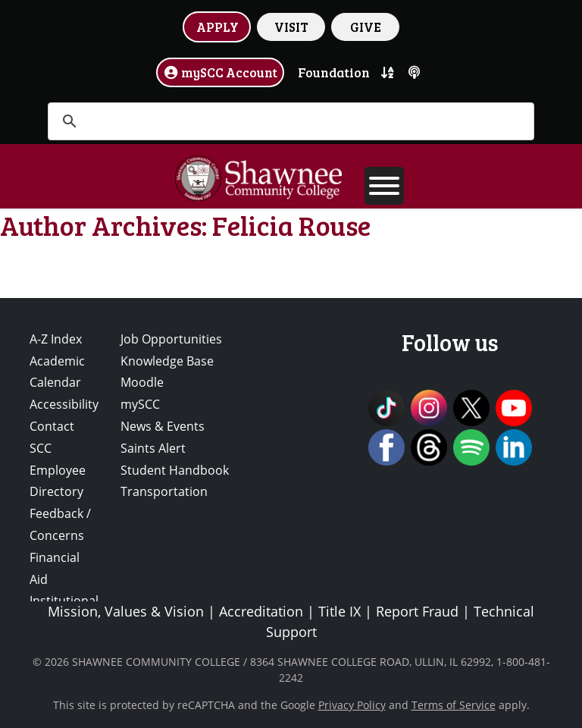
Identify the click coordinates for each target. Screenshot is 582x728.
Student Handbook (175, 470)
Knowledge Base (167, 361)
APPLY (217, 27)
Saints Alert (153, 448)
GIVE (366, 27)
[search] (289, 121)
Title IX (339, 611)
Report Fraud (417, 611)
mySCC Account (221, 72)
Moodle (142, 382)
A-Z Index (56, 339)
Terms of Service (454, 705)
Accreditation (261, 611)
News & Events (163, 426)
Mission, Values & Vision (126, 611)
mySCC (140, 404)
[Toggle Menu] (384, 186)
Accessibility (64, 404)
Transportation (164, 491)
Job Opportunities (171, 339)
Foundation (334, 72)
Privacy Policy (352, 705)
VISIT (291, 27)
